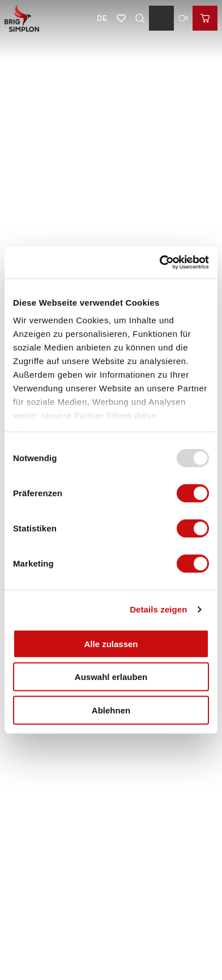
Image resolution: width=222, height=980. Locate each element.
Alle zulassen (111, 643)
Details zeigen (158, 609)
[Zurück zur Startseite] (22, 18)
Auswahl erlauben (111, 677)
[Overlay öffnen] (140, 18)
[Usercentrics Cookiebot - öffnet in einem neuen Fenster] (160, 263)
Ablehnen (111, 710)
